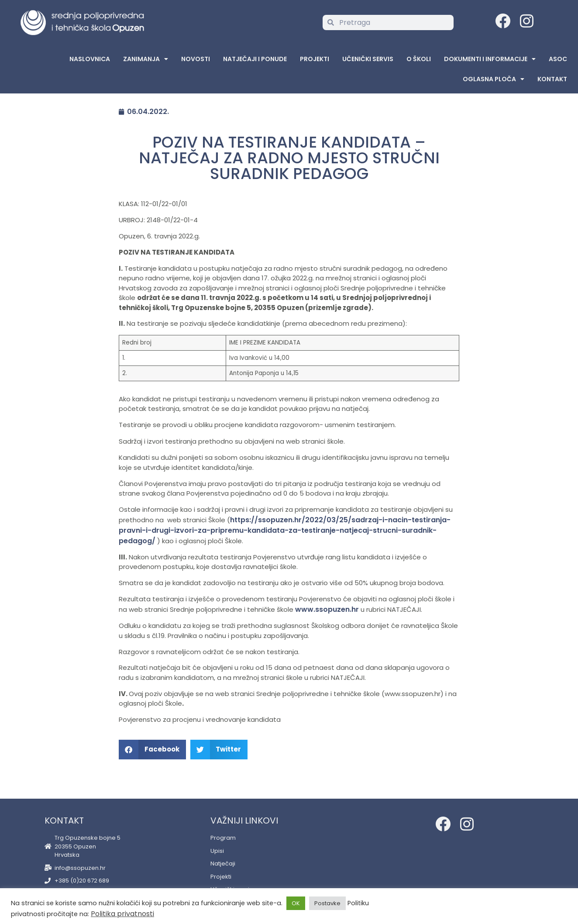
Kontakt (552, 79)
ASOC (558, 59)
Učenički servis (368, 59)
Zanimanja (146, 59)
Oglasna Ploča (494, 79)
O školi (419, 59)
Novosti (196, 59)
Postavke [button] (327, 903)
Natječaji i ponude (255, 59)
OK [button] (296, 903)
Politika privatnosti (122, 914)
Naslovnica (90, 59)
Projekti (315, 59)
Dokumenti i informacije (490, 59)
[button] (152, 750)
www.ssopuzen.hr (327, 609)
